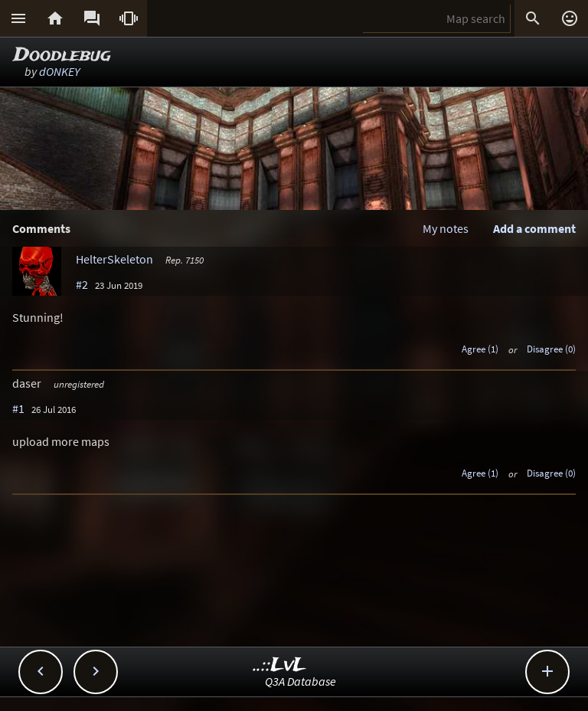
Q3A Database (301, 681)
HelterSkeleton (114, 259)
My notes (446, 228)
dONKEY (59, 71)
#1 (18, 408)
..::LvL (280, 665)
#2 (82, 284)
